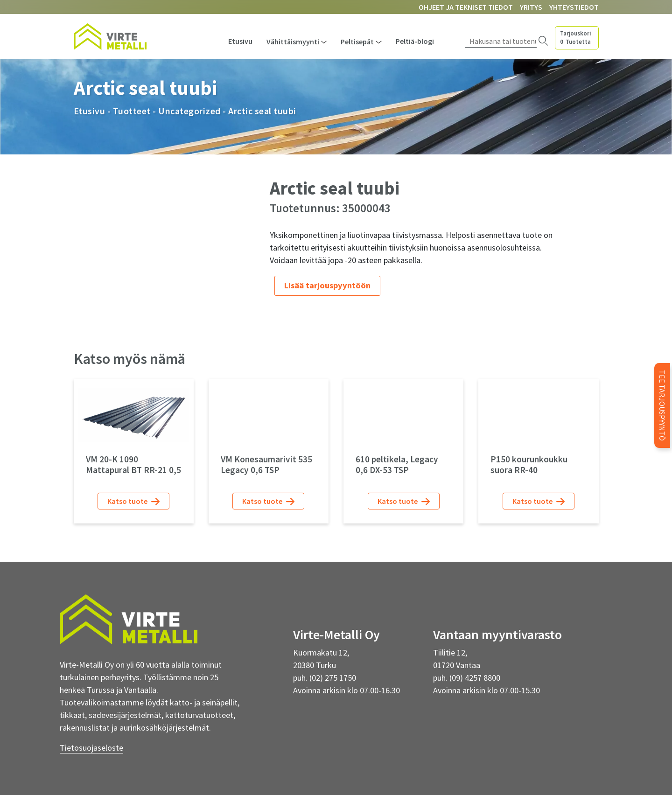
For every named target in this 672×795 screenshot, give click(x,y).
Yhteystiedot (574, 7)
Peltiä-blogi (415, 41)
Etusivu (240, 41)
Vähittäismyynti (293, 42)
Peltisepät (357, 42)
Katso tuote (133, 501)
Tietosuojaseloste (91, 748)
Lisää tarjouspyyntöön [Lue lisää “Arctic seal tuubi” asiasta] (327, 285)
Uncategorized (189, 111)
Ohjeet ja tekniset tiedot (466, 7)
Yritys (531, 7)
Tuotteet (132, 111)
